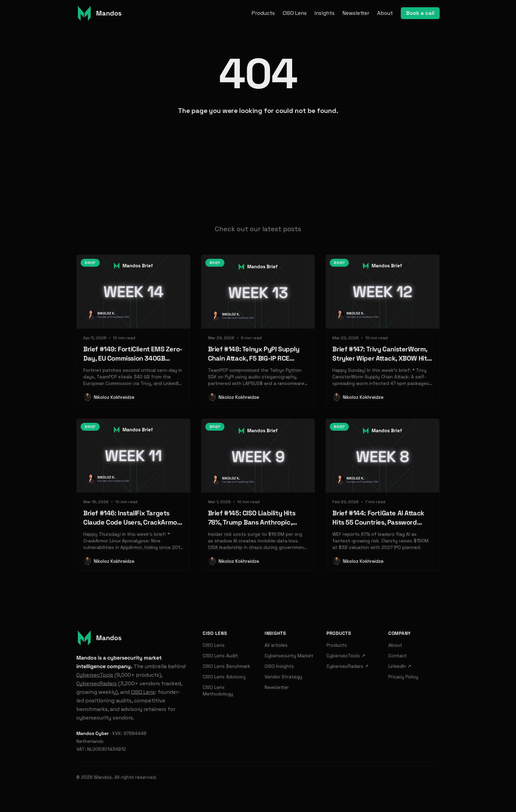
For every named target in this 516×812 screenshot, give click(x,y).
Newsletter (356, 13)
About (385, 13)
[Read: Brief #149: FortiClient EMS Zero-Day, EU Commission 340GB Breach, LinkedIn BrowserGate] (133, 331)
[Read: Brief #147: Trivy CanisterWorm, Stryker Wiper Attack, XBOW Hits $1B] (383, 331)
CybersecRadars (97, 683)
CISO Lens (295, 13)
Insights (325, 13)
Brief (90, 263)
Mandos (103, 777)
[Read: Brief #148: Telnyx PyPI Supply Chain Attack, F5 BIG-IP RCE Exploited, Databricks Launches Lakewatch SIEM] (258, 331)
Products (263, 13)
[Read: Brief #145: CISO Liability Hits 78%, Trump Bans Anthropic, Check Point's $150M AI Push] (258, 495)
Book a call (420, 13)
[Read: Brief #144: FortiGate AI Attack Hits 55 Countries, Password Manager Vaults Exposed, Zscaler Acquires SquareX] (383, 495)
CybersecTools (95, 675)
